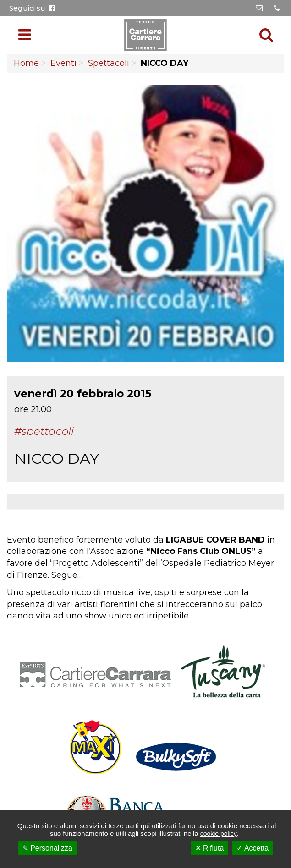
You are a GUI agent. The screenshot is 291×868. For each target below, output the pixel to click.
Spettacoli (109, 63)
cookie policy (219, 834)
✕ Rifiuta (210, 848)
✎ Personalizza (47, 848)
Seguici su (32, 8)
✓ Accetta (253, 848)
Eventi (63, 63)
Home (26, 63)
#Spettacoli (44, 431)
